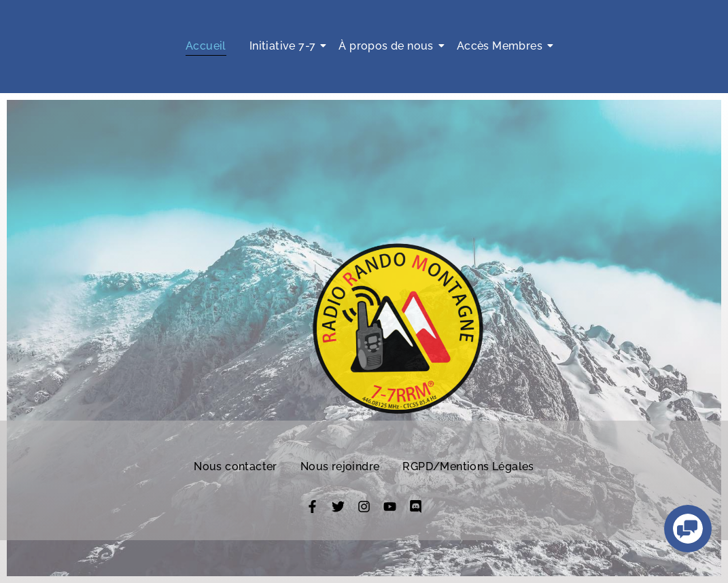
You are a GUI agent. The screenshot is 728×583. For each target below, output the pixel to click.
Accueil (206, 46)
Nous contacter (236, 466)
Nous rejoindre (340, 466)
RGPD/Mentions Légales (468, 466)
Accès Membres (502, 46)
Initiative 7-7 (285, 46)
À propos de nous (388, 46)
